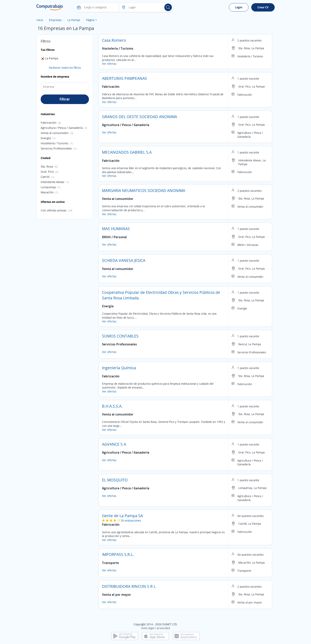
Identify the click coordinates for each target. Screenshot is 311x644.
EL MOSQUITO (115, 480)
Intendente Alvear (53, 182)
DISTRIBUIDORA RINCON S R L (129, 586)
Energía (46, 138)
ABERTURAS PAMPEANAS (125, 78)
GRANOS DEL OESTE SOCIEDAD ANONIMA (140, 117)
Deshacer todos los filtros (65, 68)
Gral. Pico (47, 172)
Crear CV (263, 7)
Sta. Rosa (47, 166)
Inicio (40, 20)
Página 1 (91, 20)
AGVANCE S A (114, 444)
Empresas (55, 20)
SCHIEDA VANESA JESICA (124, 260)
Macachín (47, 192)
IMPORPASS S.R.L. (118, 554)
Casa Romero (114, 40)
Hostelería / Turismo (54, 143)
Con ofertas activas (53, 210)
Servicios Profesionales (56, 148)
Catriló (45, 177)
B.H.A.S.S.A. (112, 406)
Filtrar (65, 99)
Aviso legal (148, 628)
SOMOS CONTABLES (120, 336)
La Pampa (74, 20)
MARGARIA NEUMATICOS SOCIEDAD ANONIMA (144, 190)
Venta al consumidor (55, 133)
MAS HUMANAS (116, 229)
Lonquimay (48, 187)
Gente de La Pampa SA (122, 516)
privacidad (163, 628)
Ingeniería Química (119, 368)
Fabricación (49, 122)
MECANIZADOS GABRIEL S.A (127, 152)
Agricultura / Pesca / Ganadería (62, 128)
